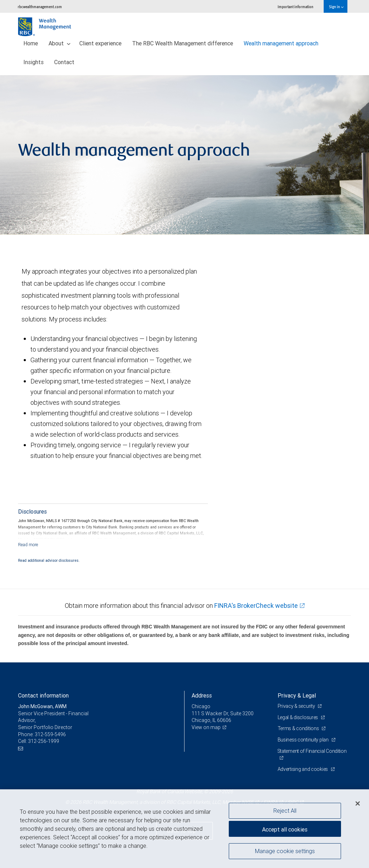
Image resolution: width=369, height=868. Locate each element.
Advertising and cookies (303, 769)
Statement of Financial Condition (312, 751)
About (59, 43)
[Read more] (28, 545)
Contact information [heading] (43, 695)
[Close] (358, 803)
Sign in (336, 7)
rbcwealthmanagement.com (40, 7)
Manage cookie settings (285, 851)
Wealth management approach (281, 43)
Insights (33, 62)
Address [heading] (202, 695)
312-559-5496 (50, 734)
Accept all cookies (285, 829)
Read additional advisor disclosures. (49, 560)
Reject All (285, 811)
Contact (64, 62)
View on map (206, 727)
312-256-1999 (44, 741)
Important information (296, 7)
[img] (184, 155)
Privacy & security (297, 706)
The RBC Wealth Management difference (183, 43)
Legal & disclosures (298, 717)
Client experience (100, 43)
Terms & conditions (299, 728)
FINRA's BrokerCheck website (256, 606)
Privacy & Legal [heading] (297, 695)
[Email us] (21, 748)
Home (31, 43)
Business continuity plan (304, 740)
